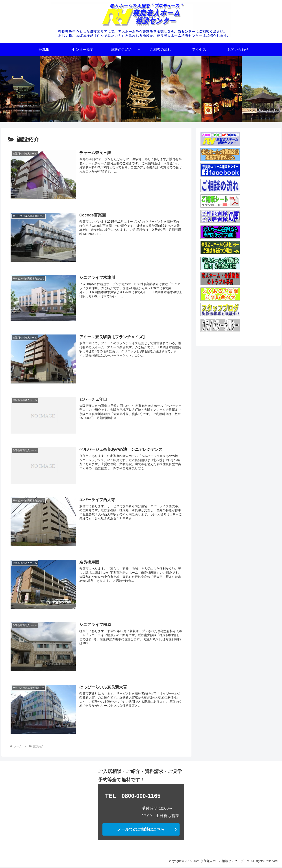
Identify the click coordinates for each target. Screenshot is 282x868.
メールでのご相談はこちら (141, 830)
